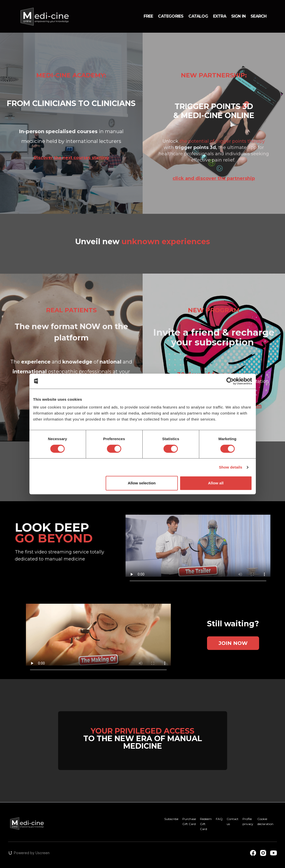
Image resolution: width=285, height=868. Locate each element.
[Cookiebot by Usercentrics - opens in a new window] (230, 381)
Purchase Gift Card (189, 821)
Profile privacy (248, 821)
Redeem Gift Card (206, 824)
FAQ (219, 819)
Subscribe (171, 819)
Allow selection (142, 483)
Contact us (233, 821)
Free (148, 16)
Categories (171, 16)
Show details (231, 467)
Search (258, 16)
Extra (220, 16)
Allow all (216, 483)
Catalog (198, 16)
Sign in (238, 16)
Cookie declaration (265, 821)
